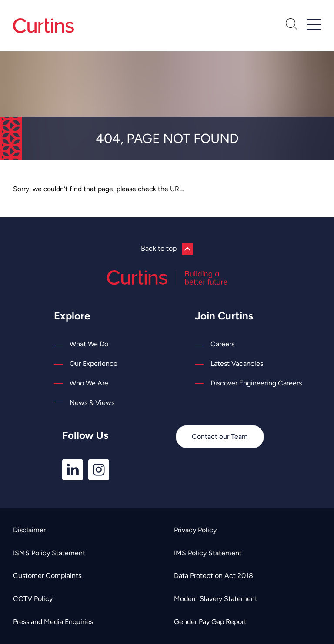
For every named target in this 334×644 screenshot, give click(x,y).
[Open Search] (292, 26)
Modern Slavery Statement (216, 599)
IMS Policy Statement (208, 553)
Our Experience (94, 363)
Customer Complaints (47, 576)
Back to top (167, 249)
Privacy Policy (195, 530)
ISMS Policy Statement (49, 553)
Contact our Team (220, 437)
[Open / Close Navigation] (314, 24)
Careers (222, 344)
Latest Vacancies (237, 363)
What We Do (89, 344)
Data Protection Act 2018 (214, 576)
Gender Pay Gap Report (210, 622)
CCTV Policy (33, 599)
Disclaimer (29, 530)
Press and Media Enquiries (53, 622)
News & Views (92, 403)
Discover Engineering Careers (256, 383)
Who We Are (89, 383)
